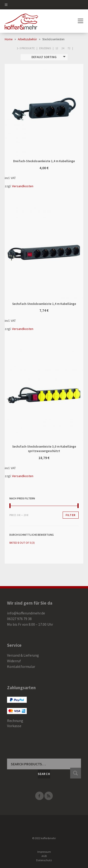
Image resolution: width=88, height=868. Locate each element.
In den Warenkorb (64, 110)
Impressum (44, 852)
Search (44, 774)
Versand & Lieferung (23, 655)
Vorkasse (14, 726)
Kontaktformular (21, 666)
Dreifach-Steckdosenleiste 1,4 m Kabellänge (24, 110)
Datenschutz (44, 860)
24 (63, 48)
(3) (22, 543)
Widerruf (14, 661)
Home (9, 39)
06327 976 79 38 (19, 619)
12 (57, 48)
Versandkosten (23, 186)
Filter (71, 515)
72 (69, 48)
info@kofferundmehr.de (26, 613)
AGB (44, 856)
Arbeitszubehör (27, 39)
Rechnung (15, 721)
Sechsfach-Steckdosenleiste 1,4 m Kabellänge (24, 253)
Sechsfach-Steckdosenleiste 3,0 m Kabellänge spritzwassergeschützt (24, 395)
